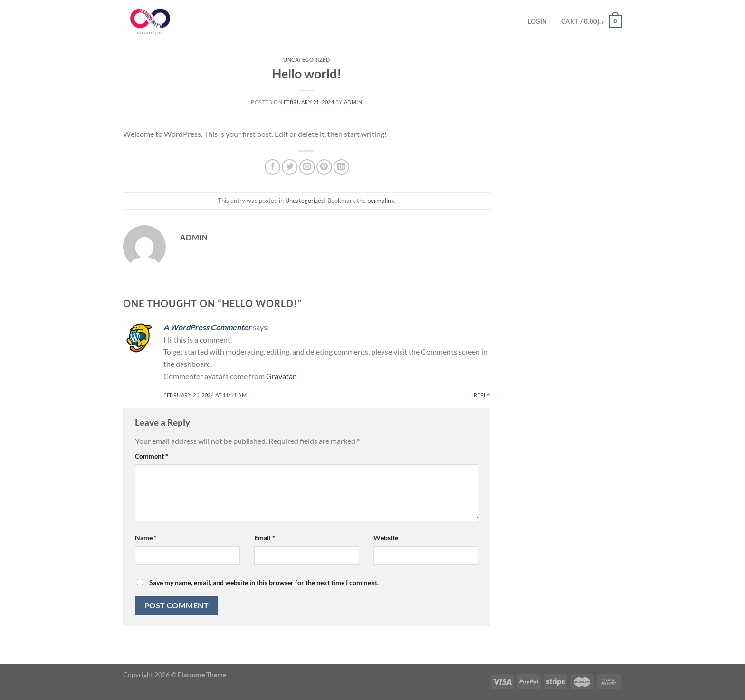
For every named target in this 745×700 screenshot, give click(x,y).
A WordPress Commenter (207, 327)
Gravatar (281, 376)
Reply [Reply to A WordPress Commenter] (482, 395)
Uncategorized (306, 60)
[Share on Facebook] (272, 167)
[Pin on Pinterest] (324, 167)
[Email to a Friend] (307, 167)
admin (353, 102)
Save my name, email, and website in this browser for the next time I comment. (264, 582)
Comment (152, 456)
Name (146, 538)
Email (265, 538)
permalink (381, 201)
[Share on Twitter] (290, 167)
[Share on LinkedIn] (341, 167)
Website (386, 538)
